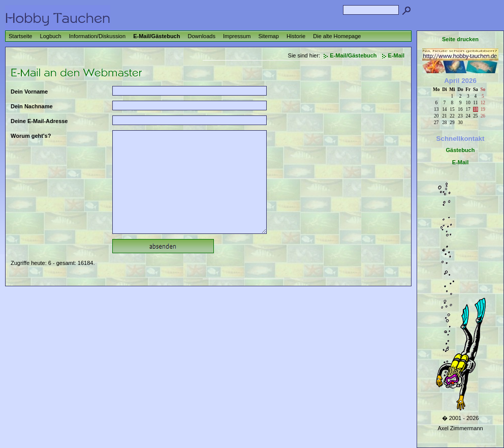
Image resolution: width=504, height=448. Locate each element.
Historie (296, 36)
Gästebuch (461, 150)
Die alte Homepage (337, 36)
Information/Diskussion (97, 36)
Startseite (20, 36)
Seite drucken (460, 39)
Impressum (237, 36)
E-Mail (396, 55)
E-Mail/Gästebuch (156, 36)
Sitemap (268, 36)
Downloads (202, 36)
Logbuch (51, 36)
